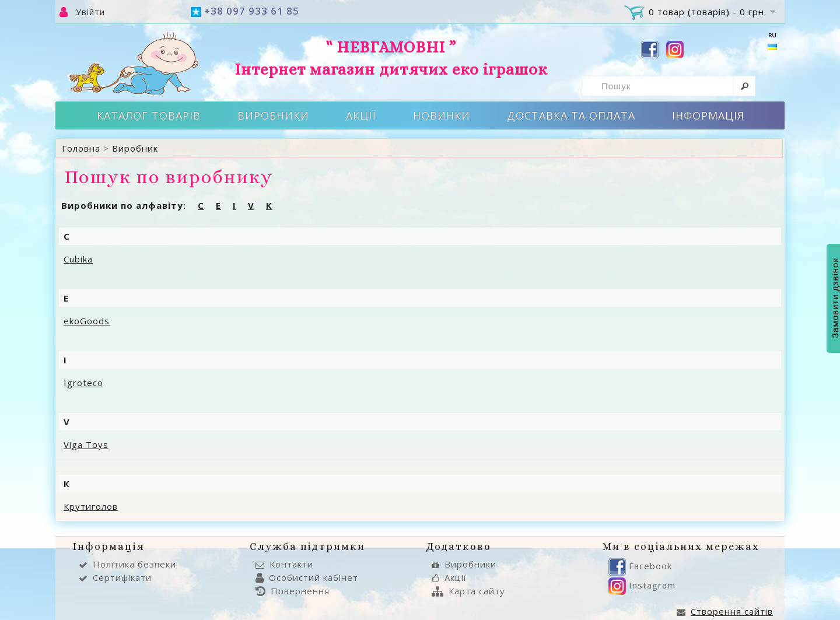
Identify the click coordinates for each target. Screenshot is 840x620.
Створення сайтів (725, 611)
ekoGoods (87, 321)
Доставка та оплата (571, 115)
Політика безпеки (127, 564)
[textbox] (668, 86)
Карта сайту (468, 591)
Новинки (442, 115)
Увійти (90, 12)
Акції (361, 115)
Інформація (708, 115)
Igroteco (83, 383)
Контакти (284, 564)
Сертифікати (115, 577)
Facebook (640, 566)
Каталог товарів (149, 115)
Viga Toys (86, 444)
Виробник (135, 148)
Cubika (78, 259)
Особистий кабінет (307, 577)
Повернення (293, 591)
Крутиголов (91, 506)
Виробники (273, 115)
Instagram (642, 585)
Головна (81, 148)
